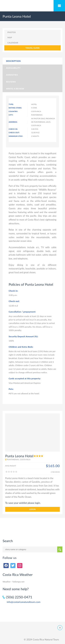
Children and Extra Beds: (21, 347)
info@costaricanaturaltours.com (24, 602)
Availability (13, 68)
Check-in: (13, 291)
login (32, 509)
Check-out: (14, 301)
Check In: (13, 129)
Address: (13, 122)
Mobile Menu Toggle (59, 6)
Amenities (12, 75)
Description (13, 61)
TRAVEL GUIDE (32, 48)
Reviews (11, 82)
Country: (13, 111)
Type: (11, 104)
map (10, 37)
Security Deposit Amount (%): (23, 336)
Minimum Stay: (16, 136)
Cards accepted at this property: (25, 378)
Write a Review (15, 89)
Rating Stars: (15, 108)
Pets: (11, 389)
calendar (13, 43)
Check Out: (14, 132)
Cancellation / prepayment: (22, 312)
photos (12, 32)
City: (11, 115)
